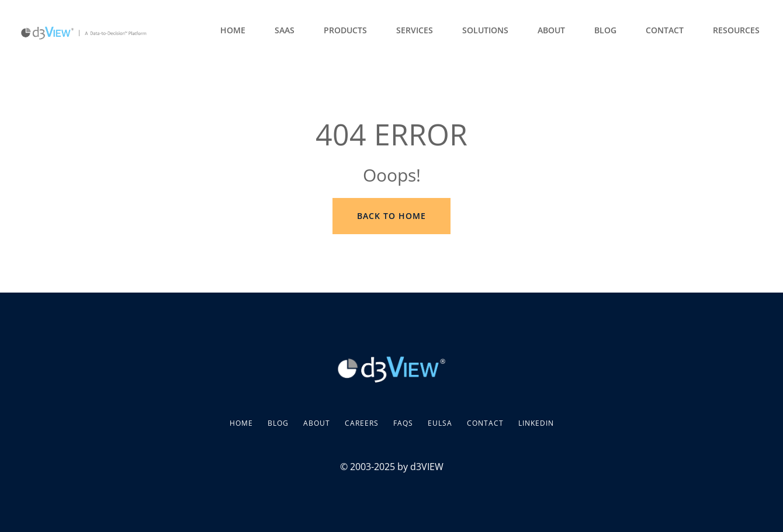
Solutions (485, 30)
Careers (362, 423)
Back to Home (391, 216)
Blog (605, 30)
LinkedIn (536, 423)
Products (345, 30)
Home (233, 30)
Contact (665, 30)
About (551, 30)
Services (415, 30)
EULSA (440, 423)
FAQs (403, 423)
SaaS (285, 30)
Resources (736, 30)
